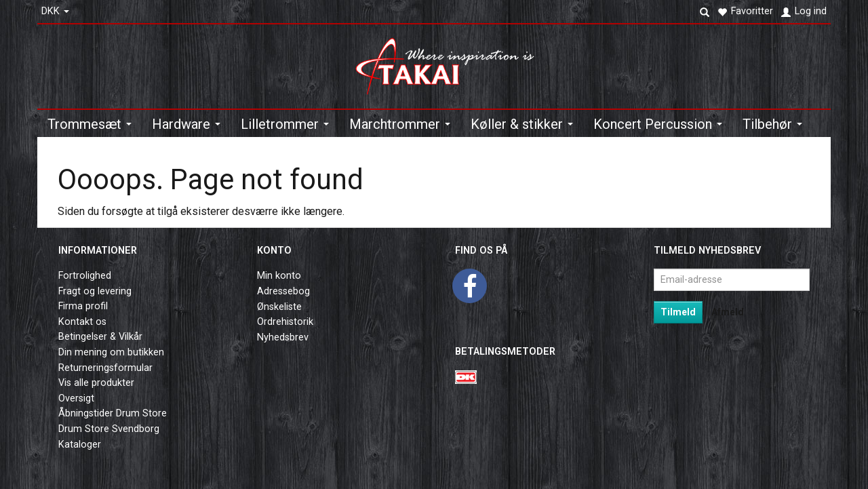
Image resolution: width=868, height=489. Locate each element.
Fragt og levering (95, 291)
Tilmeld (678, 312)
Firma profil (83, 306)
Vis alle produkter (96, 383)
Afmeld (728, 312)
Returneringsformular (105, 368)
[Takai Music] (451, 62)
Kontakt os (82, 322)
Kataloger (80, 445)
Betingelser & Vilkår (100, 337)
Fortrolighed (85, 276)
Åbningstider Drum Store (113, 413)
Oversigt (76, 398)
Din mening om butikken (111, 352)
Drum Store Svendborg (109, 429)
